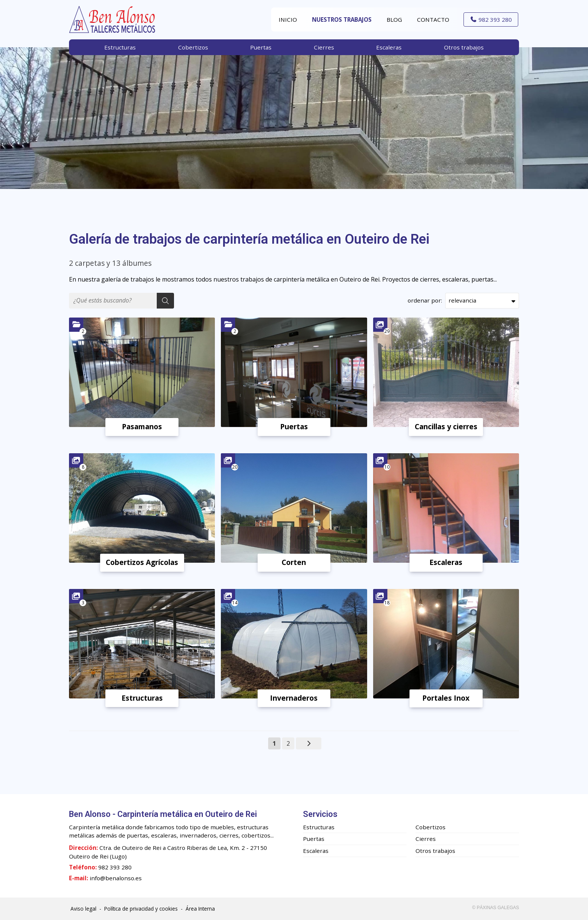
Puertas (294, 426)
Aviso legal (83, 909)
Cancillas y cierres (446, 426)
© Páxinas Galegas (496, 908)
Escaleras (446, 562)
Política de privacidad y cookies (141, 909)
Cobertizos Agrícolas (142, 562)
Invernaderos (294, 698)
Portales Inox (446, 698)
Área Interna (200, 909)
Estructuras (142, 698)
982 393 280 (115, 867)
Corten (294, 562)
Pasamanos (142, 426)
